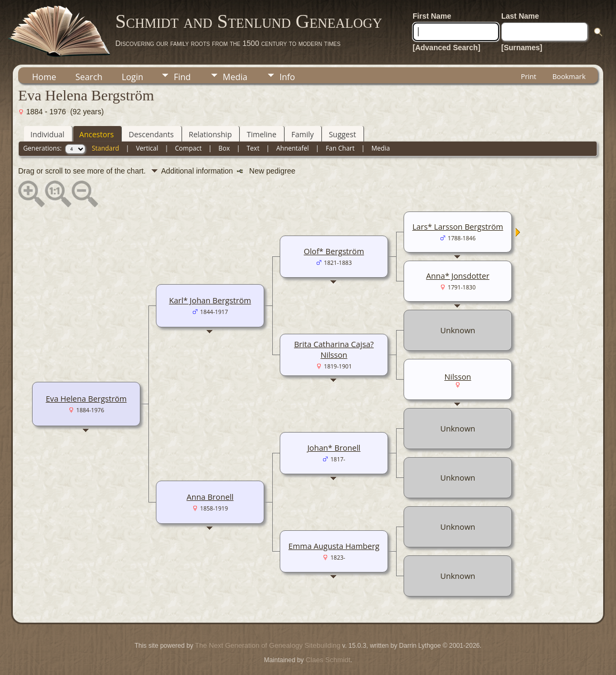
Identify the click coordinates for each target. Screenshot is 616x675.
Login (133, 77)
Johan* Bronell (334, 448)
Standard (105, 148)
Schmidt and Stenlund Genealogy (249, 21)
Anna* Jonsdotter (457, 276)
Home (44, 77)
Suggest (342, 134)
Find (182, 77)
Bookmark (569, 76)
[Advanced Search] (447, 48)
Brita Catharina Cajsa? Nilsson (334, 349)
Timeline (262, 134)
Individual (48, 134)
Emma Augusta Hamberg (334, 546)
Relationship (211, 134)
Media (235, 77)
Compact (188, 148)
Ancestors (97, 134)
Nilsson (457, 376)
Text (253, 148)
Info (287, 77)
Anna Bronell (210, 497)
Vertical (147, 148)
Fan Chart (340, 148)
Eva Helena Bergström (86, 398)
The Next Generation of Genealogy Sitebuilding (267, 645)
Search (89, 77)
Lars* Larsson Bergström (457, 226)
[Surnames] (522, 48)
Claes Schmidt (328, 660)
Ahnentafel (292, 148)
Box (224, 148)
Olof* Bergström (334, 251)
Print (529, 76)
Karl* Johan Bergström (210, 300)
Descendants (151, 134)
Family (303, 134)
